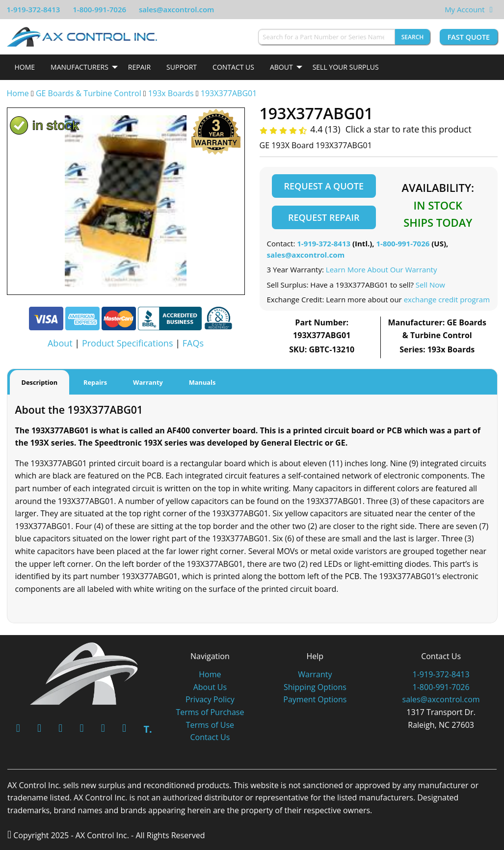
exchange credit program (447, 299)
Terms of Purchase (210, 712)
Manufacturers (80, 67)
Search (413, 37)
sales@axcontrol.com (176, 9)
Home (25, 67)
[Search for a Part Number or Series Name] (326, 37)
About (281, 67)
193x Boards (171, 93)
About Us (210, 687)
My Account (465, 9)
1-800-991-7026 (99, 9)
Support (182, 67)
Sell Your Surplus (346, 67)
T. (147, 729)
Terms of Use (210, 725)
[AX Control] (84, 673)
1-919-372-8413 (34, 9)
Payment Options (315, 699)
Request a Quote (324, 186)
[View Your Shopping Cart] (491, 9)
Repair (139, 67)
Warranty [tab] (148, 382)
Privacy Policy (210, 699)
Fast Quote (469, 37)
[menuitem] (25, 67)
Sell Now (430, 285)
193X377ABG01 (229, 93)
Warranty (315, 674)
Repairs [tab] (95, 382)
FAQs (193, 343)
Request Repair (324, 217)
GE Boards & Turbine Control (90, 93)
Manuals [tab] (202, 382)
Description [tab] (40, 382)
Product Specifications (128, 343)
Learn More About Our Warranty (382, 269)
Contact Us (233, 67)
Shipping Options (315, 687)
